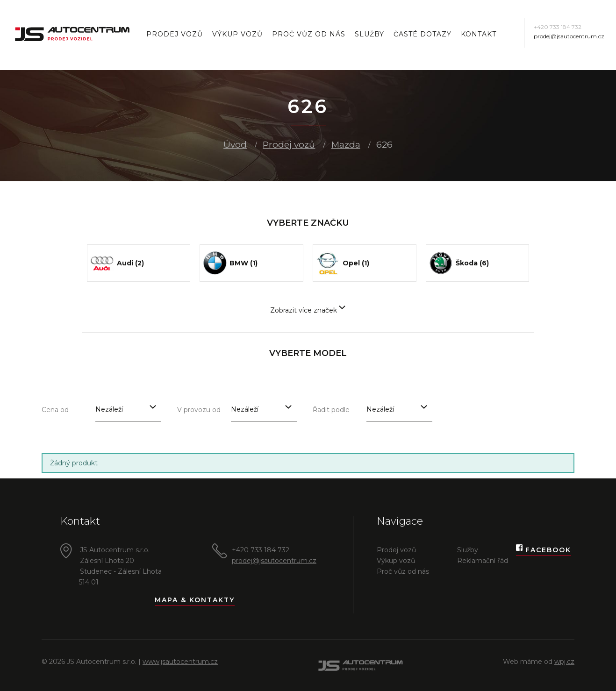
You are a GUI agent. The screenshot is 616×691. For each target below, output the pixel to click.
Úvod (235, 145)
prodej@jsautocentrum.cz (569, 36)
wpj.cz (564, 662)
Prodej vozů (175, 34)
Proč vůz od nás (309, 34)
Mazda (346, 145)
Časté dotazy (423, 34)
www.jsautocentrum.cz (180, 662)
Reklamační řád (483, 561)
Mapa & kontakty (195, 600)
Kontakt (479, 34)
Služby (369, 34)
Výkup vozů (237, 34)
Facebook (544, 550)
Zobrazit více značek (308, 310)
